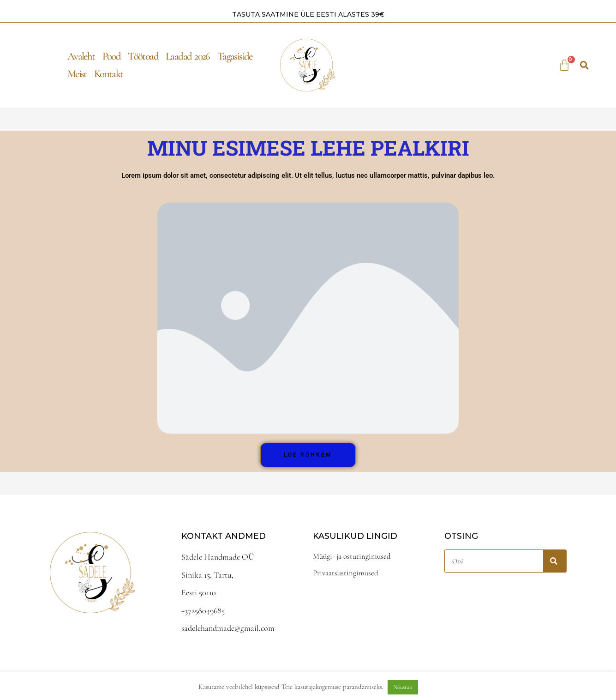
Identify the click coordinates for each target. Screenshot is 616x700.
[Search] (555, 561)
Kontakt (109, 73)
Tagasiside (235, 56)
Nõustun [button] (403, 687)
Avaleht (81, 56)
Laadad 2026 (188, 56)
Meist (77, 73)
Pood (112, 56)
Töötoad (143, 56)
